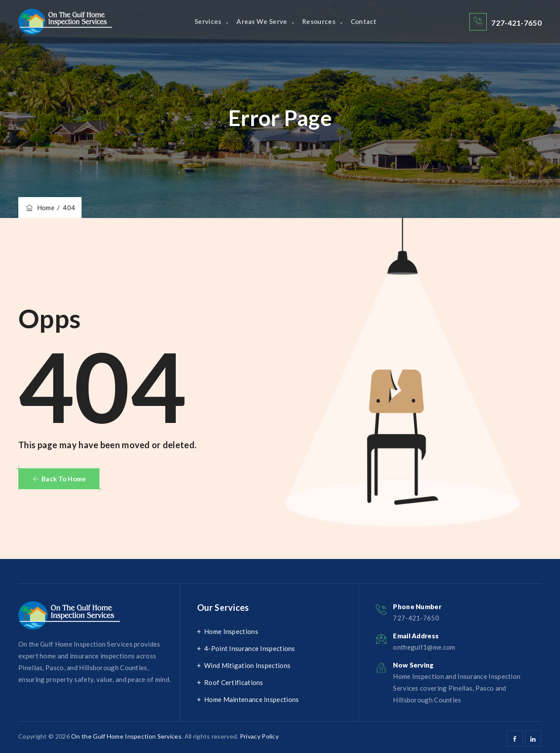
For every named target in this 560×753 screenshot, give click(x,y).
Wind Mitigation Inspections (247, 665)
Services (205, 22)
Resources (325, 22)
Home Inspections (231, 631)
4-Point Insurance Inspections (250, 648)
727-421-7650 (516, 23)
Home (40, 208)
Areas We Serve (264, 22)
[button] (59, 479)
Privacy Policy (259, 736)
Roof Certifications (234, 682)
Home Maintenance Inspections (251, 699)
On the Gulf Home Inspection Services (126, 736)
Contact (370, 22)
